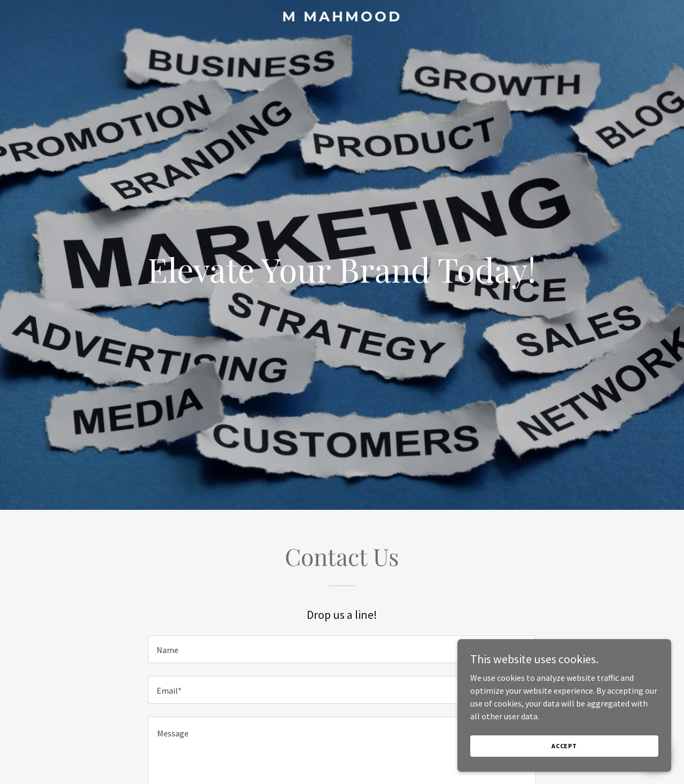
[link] (342, 18)
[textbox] (342, 649)
